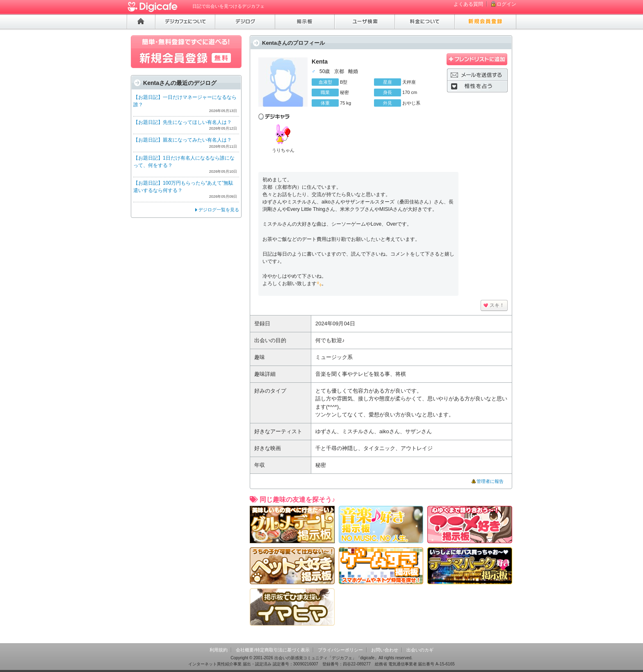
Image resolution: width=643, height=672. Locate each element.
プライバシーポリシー (340, 650)
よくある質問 (468, 4)
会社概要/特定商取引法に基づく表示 (272, 650)
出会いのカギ (420, 650)
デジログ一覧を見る (219, 210)
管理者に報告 (490, 481)
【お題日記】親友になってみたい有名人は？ (182, 140)
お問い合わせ (385, 650)
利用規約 (219, 650)
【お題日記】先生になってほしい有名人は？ (182, 122)
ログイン (506, 4)
